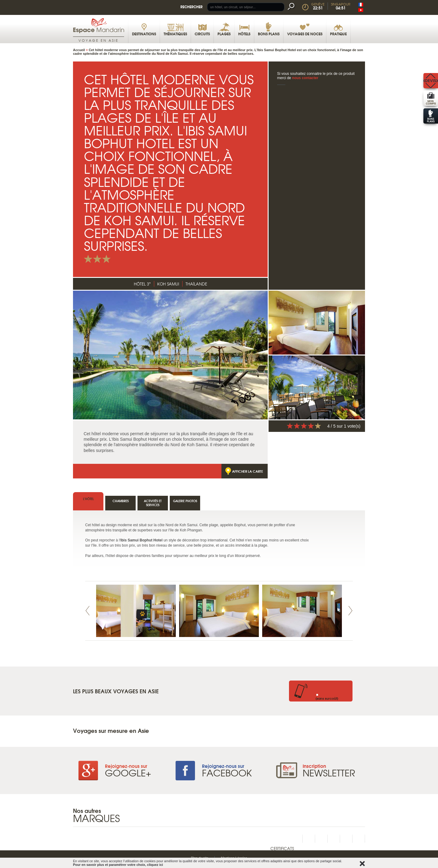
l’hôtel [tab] (88, 499)
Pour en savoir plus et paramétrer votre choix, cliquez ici (118, 865)
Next (350, 611)
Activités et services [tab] (153, 503)
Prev (88, 611)
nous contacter (305, 78)
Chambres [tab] (121, 501)
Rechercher (191, 7)
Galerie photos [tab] (185, 501)
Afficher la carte (248, 471)
